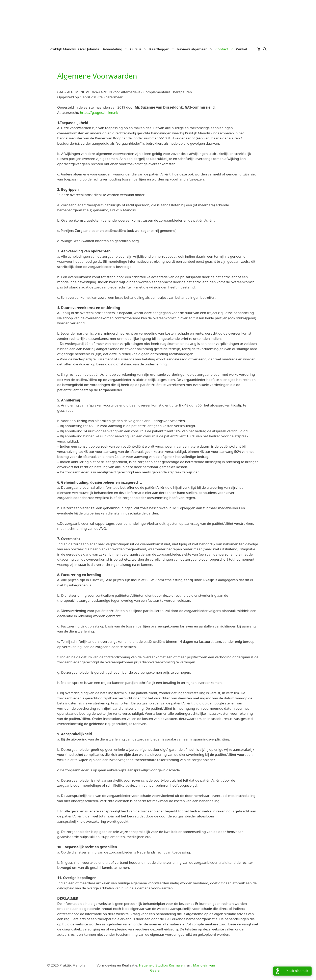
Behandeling (115, 49)
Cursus (139, 49)
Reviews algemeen (196, 49)
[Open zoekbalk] (265, 49)
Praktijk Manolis (63, 49)
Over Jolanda (89, 49)
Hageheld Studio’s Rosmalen (162, 965)
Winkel (242, 49)
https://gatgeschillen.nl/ (99, 113)
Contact (225, 49)
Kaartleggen (163, 49)
